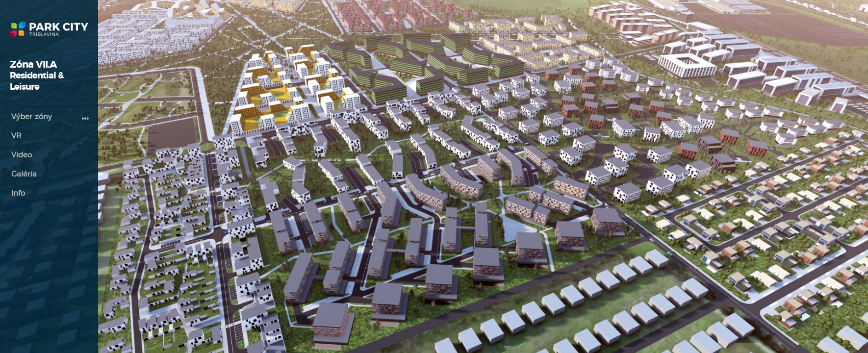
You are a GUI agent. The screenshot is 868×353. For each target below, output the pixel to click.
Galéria (24, 174)
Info (18, 193)
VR (16, 136)
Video (22, 155)
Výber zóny (32, 117)
